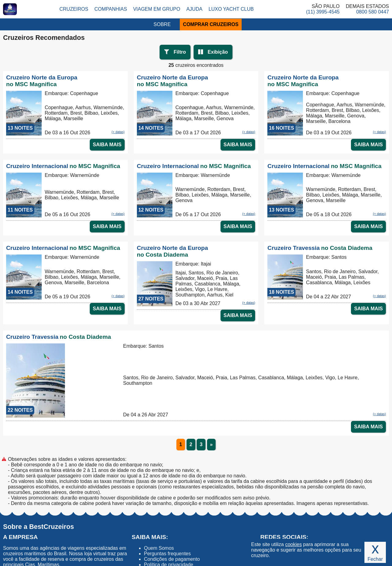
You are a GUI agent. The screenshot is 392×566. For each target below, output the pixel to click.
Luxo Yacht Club (231, 9)
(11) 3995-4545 (323, 12)
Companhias (111, 9)
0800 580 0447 (373, 12)
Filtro (180, 52)
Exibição (218, 52)
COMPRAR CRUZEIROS (211, 24)
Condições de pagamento (172, 559)
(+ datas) (118, 132)
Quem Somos (159, 548)
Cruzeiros (74, 9)
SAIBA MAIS (107, 145)
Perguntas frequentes (167, 554)
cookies (293, 544)
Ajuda (194, 9)
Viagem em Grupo (157, 9)
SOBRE (162, 24)
